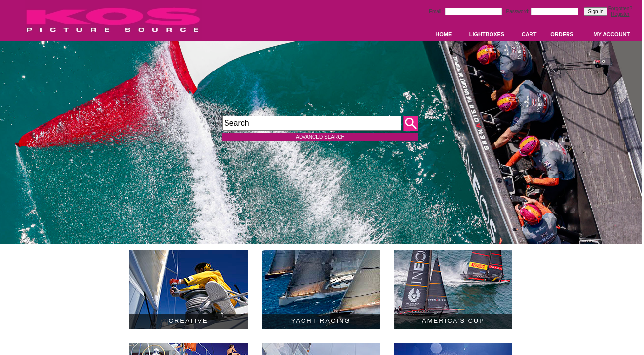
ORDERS (562, 34)
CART (529, 34)
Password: (518, 12)
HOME (443, 34)
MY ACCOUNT (611, 34)
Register (620, 14)
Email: (436, 12)
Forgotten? (620, 9)
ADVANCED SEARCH (320, 137)
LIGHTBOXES (487, 34)
